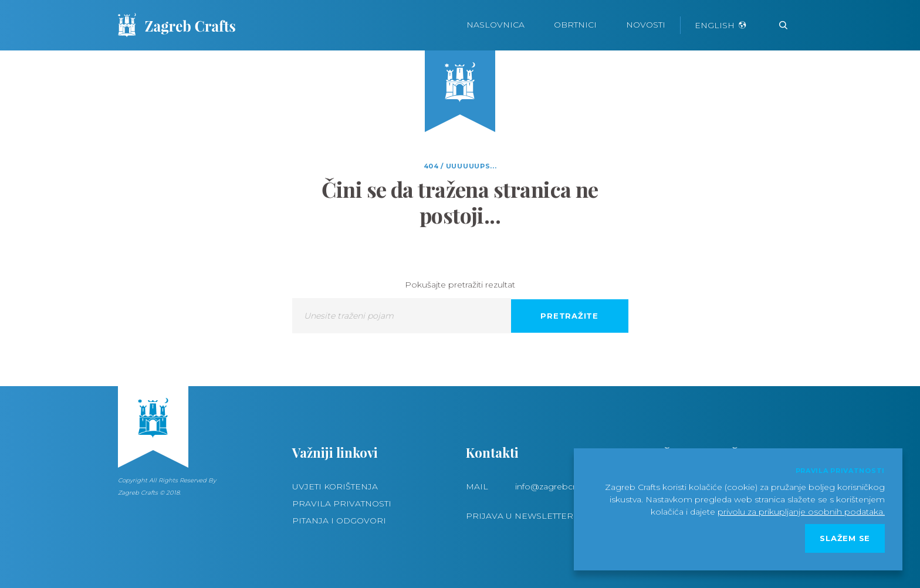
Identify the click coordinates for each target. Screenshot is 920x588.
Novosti (646, 25)
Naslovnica (495, 25)
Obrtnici (575, 25)
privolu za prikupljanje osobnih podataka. (801, 512)
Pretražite (569, 316)
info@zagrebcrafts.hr (557, 486)
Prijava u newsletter (520, 516)
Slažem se (845, 538)
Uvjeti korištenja (335, 486)
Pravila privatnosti (342, 503)
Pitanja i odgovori (339, 521)
